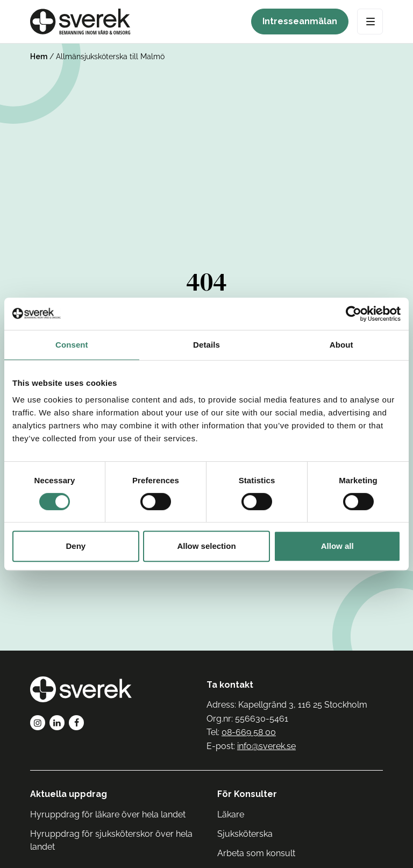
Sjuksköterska (245, 834)
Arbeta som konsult (256, 853)
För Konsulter (247, 794)
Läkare (231, 814)
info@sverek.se (266, 746)
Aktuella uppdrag (69, 794)
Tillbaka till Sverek (207, 430)
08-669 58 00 (249, 732)
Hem (39, 57)
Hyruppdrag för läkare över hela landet (108, 814)
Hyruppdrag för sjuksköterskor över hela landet (111, 840)
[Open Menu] (370, 22)
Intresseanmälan (300, 21)
